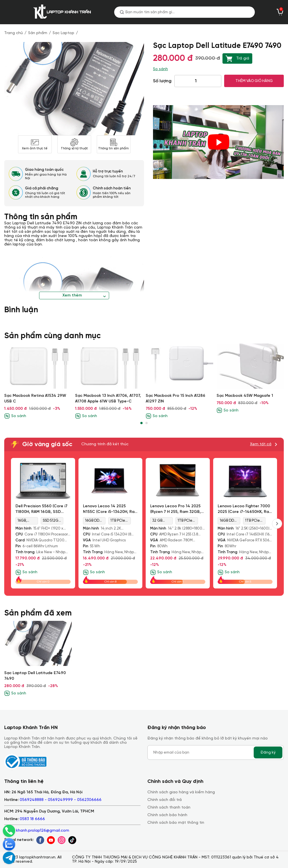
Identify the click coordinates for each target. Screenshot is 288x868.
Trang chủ (13, 33)
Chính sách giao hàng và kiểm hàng (181, 792)
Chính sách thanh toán (169, 808)
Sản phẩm (38, 33)
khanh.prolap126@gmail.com (43, 831)
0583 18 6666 (32, 819)
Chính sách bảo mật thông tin (176, 823)
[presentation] (277, 524)
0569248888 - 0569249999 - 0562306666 (61, 800)
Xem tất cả (261, 444)
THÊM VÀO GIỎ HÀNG (254, 81)
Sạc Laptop (63, 33)
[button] (141, 423)
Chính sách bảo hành (167, 815)
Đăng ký (268, 752)
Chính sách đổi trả (165, 800)
